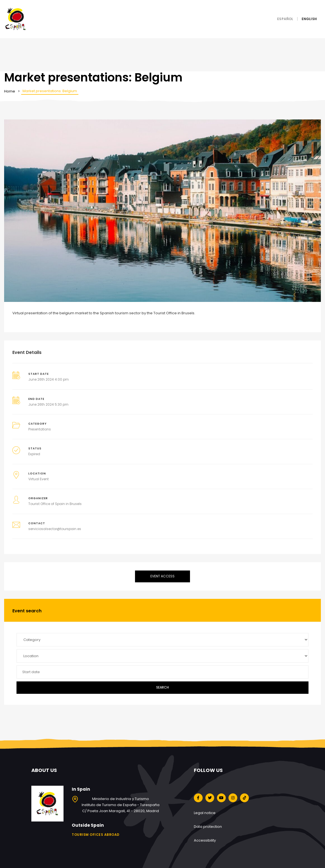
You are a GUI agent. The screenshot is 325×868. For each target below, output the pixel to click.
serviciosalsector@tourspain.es (55, 529)
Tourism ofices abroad (96, 835)
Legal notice (205, 813)
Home (10, 91)
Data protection (208, 827)
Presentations (40, 429)
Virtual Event (38, 479)
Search (162, 687)
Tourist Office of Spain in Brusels (55, 504)
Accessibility (205, 840)
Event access (162, 576)
